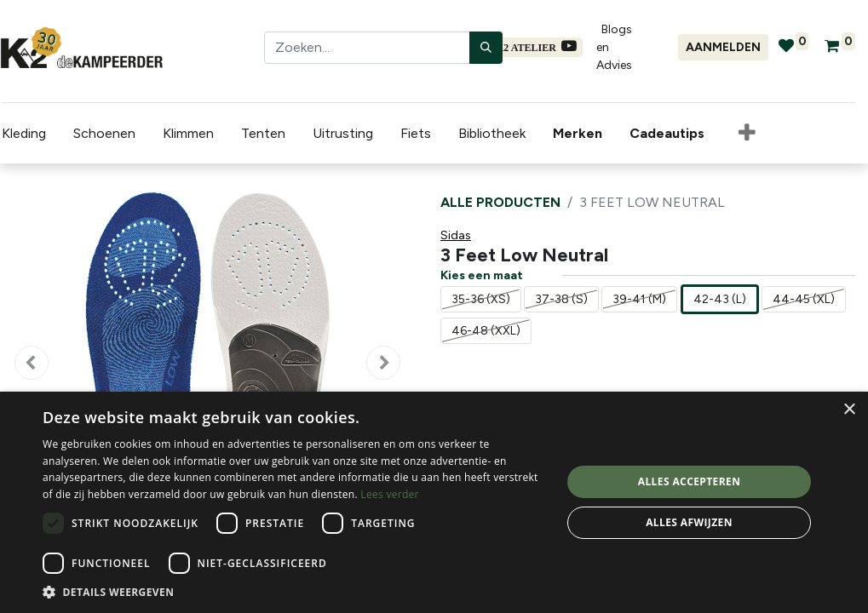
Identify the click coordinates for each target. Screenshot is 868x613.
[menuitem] (579, 134)
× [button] (849, 410)
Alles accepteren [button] (690, 481)
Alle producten (500, 202)
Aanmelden (723, 47)
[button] (745, 134)
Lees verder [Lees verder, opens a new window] (390, 494)
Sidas (456, 235)
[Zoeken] (486, 48)
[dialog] (434, 502)
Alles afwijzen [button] (689, 522)
